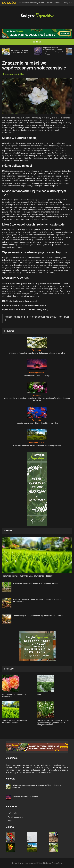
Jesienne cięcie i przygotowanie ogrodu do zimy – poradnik (38, 615)
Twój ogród (37, 350)
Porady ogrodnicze (37, 373)
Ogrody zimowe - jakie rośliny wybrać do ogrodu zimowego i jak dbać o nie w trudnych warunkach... (53, 723)
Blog (22, 74)
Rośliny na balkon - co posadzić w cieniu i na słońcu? (36, 583)
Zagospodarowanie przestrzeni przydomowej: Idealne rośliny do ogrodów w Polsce (54, 51)
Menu (37, 42)
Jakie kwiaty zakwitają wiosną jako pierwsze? (20, 51)
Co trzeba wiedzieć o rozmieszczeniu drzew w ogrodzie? (37, 446)
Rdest (39, 694)
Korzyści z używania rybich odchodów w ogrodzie (37, 423)
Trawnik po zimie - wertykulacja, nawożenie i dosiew (27, 576)
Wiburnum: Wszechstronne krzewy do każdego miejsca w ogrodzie (38, 3)
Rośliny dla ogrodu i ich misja (37, 376)
